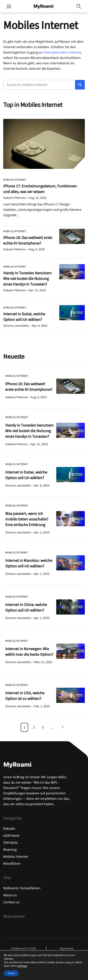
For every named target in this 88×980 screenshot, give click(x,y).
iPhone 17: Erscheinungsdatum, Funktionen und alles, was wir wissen (40, 189)
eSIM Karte (11, 836)
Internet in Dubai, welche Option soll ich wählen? (24, 317)
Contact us (11, 902)
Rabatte (9, 829)
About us (10, 895)
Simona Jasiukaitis (16, 326)
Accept (11, 973)
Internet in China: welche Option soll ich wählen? (26, 608)
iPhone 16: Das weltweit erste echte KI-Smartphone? (28, 241)
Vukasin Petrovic (14, 198)
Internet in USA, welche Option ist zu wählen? (25, 696)
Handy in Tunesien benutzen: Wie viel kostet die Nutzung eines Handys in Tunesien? (28, 279)
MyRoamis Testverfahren (22, 888)
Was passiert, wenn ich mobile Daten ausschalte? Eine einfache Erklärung (27, 519)
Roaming (10, 850)
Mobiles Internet (15, 180)
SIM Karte (10, 843)
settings (22, 966)
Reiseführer (12, 864)
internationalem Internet (62, 52)
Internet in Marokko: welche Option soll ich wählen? (29, 563)
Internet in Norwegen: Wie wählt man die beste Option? (29, 652)
